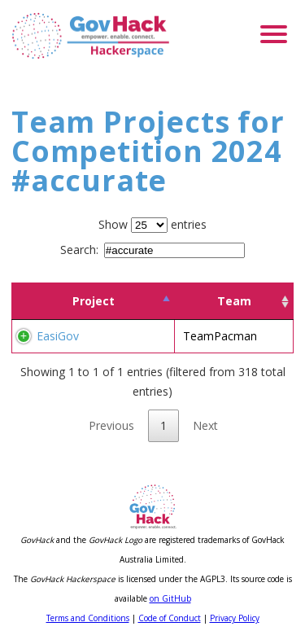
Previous (111, 425)
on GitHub (170, 598)
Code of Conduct (170, 618)
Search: (152, 250)
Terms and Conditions (88, 618)
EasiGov (58, 336)
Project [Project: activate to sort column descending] (94, 301)
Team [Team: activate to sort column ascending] (234, 301)
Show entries (152, 224)
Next (205, 425)
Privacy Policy (235, 618)
